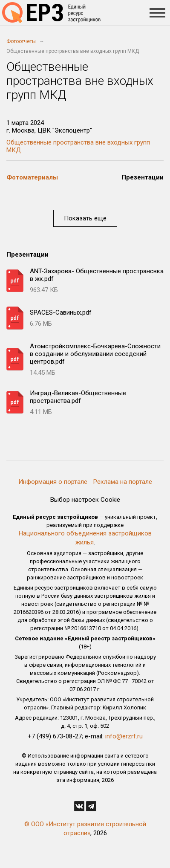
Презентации (143, 177)
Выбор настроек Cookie (85, 500)
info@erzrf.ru (124, 736)
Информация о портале (53, 482)
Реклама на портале (123, 482)
